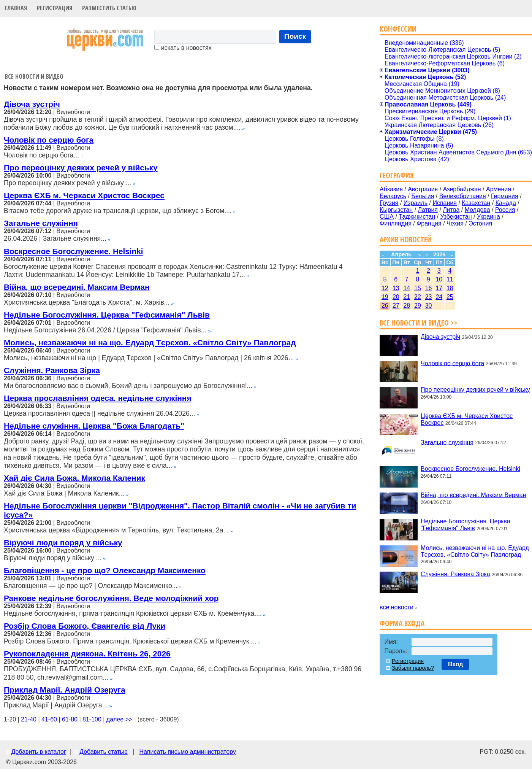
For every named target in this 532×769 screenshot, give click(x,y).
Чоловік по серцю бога (49, 140)
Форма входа (402, 623)
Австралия (423, 189)
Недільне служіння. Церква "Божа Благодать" (94, 426)
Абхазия (391, 189)
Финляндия (396, 223)
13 (396, 288)
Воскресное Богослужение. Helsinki (74, 251)
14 (407, 288)
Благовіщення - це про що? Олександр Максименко (105, 570)
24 (439, 297)
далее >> (120, 719)
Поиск (295, 36)
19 (385, 297)
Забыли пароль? (413, 668)
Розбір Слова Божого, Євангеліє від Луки (85, 626)
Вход (456, 664)
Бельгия (423, 196)
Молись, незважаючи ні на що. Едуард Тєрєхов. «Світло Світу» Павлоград (150, 342)
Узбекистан (456, 217)
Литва (451, 210)
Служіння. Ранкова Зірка (52, 370)
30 (429, 306)
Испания (445, 203)
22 (418, 297)
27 (396, 306)
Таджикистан (417, 217)
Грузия (389, 203)
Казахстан (476, 203)
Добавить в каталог (38, 752)
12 (385, 288)
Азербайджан (462, 189)
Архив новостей (406, 239)
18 (450, 288)
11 (450, 279)
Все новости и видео (34, 76)
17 (439, 288)
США (387, 217)
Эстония (480, 223)
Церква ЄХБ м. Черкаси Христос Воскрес (84, 195)
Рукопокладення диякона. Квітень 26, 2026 (87, 654)
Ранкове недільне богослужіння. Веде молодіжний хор (111, 598)
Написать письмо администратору (187, 752)
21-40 (29, 719)
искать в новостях (183, 48)
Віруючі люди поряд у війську (63, 543)
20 (396, 297)
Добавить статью (104, 752)
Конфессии (398, 29)
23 (429, 297)
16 (429, 288)
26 (385, 306)
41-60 (49, 719)
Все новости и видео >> (419, 323)
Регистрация (55, 8)
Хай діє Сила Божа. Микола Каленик (74, 478)
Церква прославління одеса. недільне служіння (98, 398)
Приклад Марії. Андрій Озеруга (65, 690)
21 (407, 297)
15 (418, 288)
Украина (488, 217)
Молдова (477, 210)
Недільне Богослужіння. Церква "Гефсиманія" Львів (107, 315)
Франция (429, 223)
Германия (505, 196)
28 (407, 306)
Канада (506, 203)
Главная (16, 8)
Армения (499, 189)
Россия (505, 210)
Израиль (416, 203)
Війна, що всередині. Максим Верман (77, 287)
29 (418, 306)
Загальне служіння (41, 223)
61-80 (70, 719)
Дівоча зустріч (32, 104)
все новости (397, 607)
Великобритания (463, 196)
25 (450, 297)
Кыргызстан (396, 210)
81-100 (92, 719)
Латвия (428, 210)
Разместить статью (109, 8)
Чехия (455, 223)
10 (439, 279)
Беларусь (393, 196)
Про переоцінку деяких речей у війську (81, 168)
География (397, 175)
